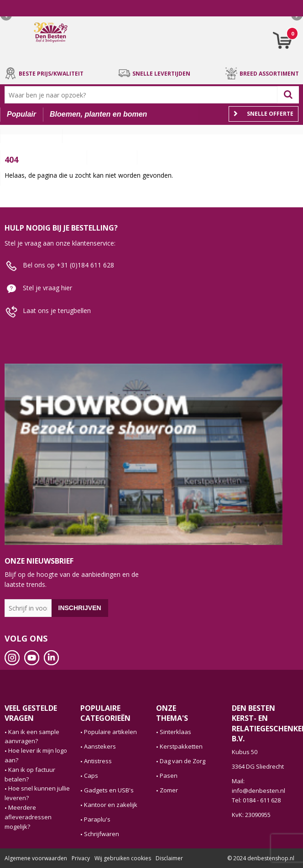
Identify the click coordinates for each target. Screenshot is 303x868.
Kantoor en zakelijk (111, 805)
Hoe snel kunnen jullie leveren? (37, 793)
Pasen (169, 776)
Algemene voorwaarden (36, 858)
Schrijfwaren (102, 834)
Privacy (81, 858)
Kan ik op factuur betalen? (30, 774)
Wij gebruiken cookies (123, 858)
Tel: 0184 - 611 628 (256, 800)
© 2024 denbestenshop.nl (261, 858)
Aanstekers (100, 746)
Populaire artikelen (110, 732)
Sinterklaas (175, 732)
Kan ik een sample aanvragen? (32, 737)
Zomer (169, 790)
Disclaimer (169, 858)
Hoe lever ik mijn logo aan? (36, 755)
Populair (21, 114)
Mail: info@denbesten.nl (259, 786)
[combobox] (143, 95)
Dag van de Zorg (183, 761)
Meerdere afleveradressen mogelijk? (28, 817)
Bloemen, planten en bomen (98, 114)
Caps (91, 776)
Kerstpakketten (181, 746)
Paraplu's (97, 819)
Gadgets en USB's (109, 790)
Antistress (98, 761)
